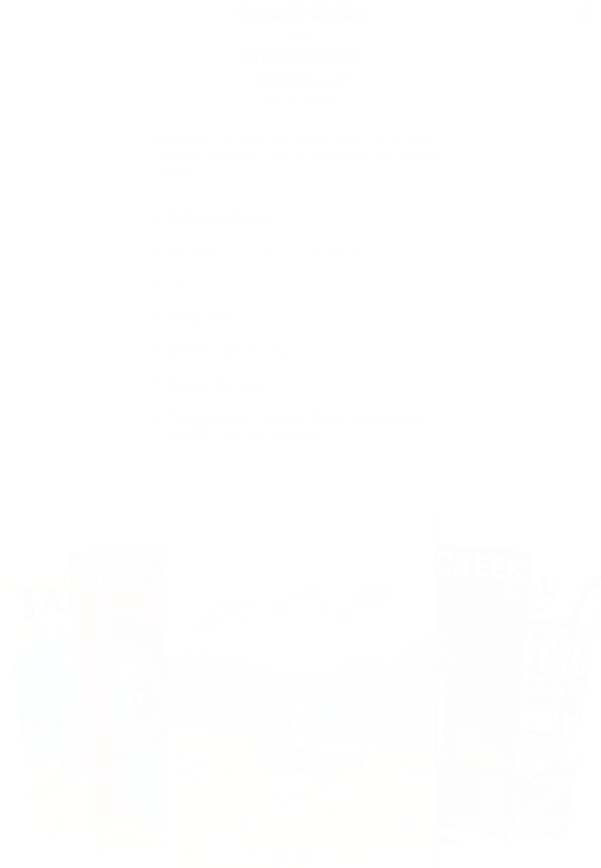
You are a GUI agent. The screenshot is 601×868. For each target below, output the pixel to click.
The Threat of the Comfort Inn (229, 353)
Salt (175, 286)
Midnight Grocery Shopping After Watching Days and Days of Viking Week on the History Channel (295, 428)
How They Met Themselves (221, 220)
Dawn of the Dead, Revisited (225, 386)
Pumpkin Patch (198, 320)
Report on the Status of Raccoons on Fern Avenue (268, 253)
